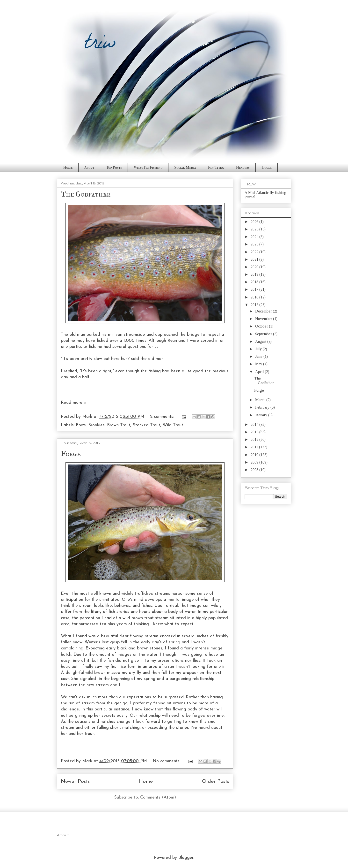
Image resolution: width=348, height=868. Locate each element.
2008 (255, 470)
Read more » (74, 403)
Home (68, 168)
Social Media (185, 168)
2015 (255, 305)
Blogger (186, 858)
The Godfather (86, 194)
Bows (81, 425)
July (259, 349)
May (259, 364)
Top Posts (114, 168)
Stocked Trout (146, 425)
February (263, 407)
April (260, 372)
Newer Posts (75, 781)
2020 (255, 267)
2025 (255, 229)
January (262, 415)
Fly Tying (216, 168)
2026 (255, 222)
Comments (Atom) (158, 797)
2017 (255, 289)
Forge (71, 454)
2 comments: (163, 417)
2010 (255, 455)
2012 (255, 439)
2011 (255, 447)
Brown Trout (119, 425)
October (262, 326)
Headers (243, 168)
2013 (255, 432)
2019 (255, 274)
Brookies (96, 425)
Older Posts (216, 781)
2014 (255, 424)
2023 (255, 244)
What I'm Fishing (148, 168)
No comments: (167, 761)
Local (267, 168)
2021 (255, 259)
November (264, 319)
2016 (255, 297)
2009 (255, 462)
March (261, 400)
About (89, 168)
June (259, 356)
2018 (255, 282)
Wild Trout (173, 425)
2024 (255, 237)
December (264, 311)
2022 (255, 252)
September (264, 334)
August (261, 341)
